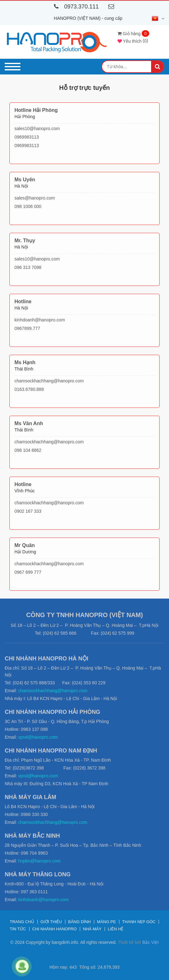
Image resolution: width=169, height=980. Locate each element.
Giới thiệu (51, 922)
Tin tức (18, 929)
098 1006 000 (28, 206)
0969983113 (27, 137)
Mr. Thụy (25, 241)
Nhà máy (92, 929)
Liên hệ (115, 929)
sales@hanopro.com (35, 198)
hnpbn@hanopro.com (39, 861)
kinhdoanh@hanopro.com (40, 320)
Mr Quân (25, 545)
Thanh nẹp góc (139, 922)
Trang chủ (22, 922)
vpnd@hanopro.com (38, 737)
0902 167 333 (28, 511)
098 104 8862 (28, 450)
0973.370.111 (75, 7)
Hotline (23, 301)
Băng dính (79, 922)
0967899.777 (27, 328)
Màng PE (106, 922)
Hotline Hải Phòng (36, 110)
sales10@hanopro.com (37, 129)
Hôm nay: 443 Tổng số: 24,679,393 (84, 967)
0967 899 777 (28, 572)
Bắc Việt (150, 942)
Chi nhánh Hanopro (55, 929)
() (133, 41)
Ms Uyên (25, 180)
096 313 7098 (28, 267)
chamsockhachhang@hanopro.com (49, 381)
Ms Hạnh (25, 362)
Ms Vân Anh (29, 423)
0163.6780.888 (29, 389)
